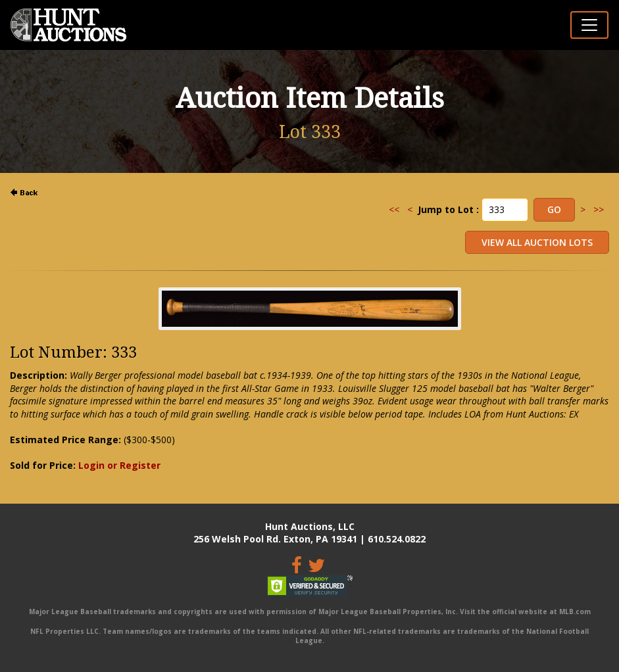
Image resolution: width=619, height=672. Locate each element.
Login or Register (119, 465)
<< (394, 209)
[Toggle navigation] (589, 25)
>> (599, 209)
